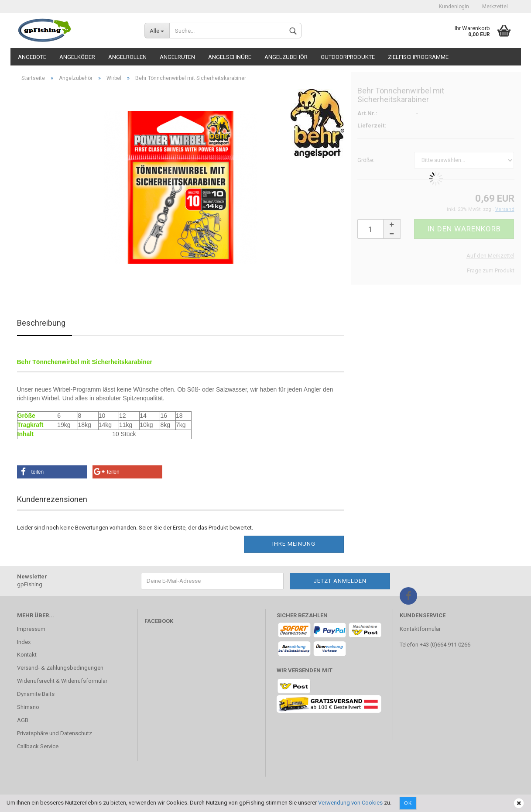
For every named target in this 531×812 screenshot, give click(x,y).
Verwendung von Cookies (350, 803)
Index (24, 642)
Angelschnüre (230, 57)
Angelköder (77, 57)
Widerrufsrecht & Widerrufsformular (62, 681)
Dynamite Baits (36, 694)
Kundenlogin (454, 7)
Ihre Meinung (294, 544)
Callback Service (38, 746)
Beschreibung (41, 323)
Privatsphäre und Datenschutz (55, 733)
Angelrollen (127, 57)
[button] (52, 472)
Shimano (28, 707)
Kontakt (27, 655)
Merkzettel (495, 7)
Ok (408, 803)
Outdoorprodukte (348, 57)
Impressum (31, 629)
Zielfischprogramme (418, 57)
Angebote (32, 57)
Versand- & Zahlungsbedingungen (60, 668)
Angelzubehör (286, 57)
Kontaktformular (420, 629)
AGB (23, 720)
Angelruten (177, 57)
